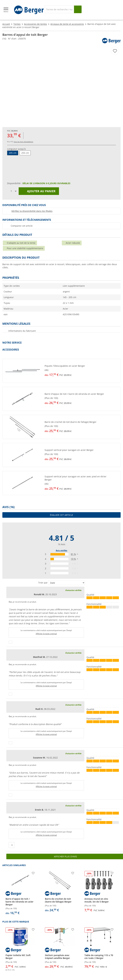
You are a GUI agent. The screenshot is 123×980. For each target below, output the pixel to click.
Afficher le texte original (46, 634)
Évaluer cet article (61, 515)
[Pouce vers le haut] (10, 642)
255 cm (25, 153)
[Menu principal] (6, 10)
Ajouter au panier (39, 191)
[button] (61, 371)
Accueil (6, 24)
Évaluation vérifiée (73, 590)
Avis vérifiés (61, 550)
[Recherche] (59, 9)
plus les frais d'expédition (23, 142)
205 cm (13, 153)
